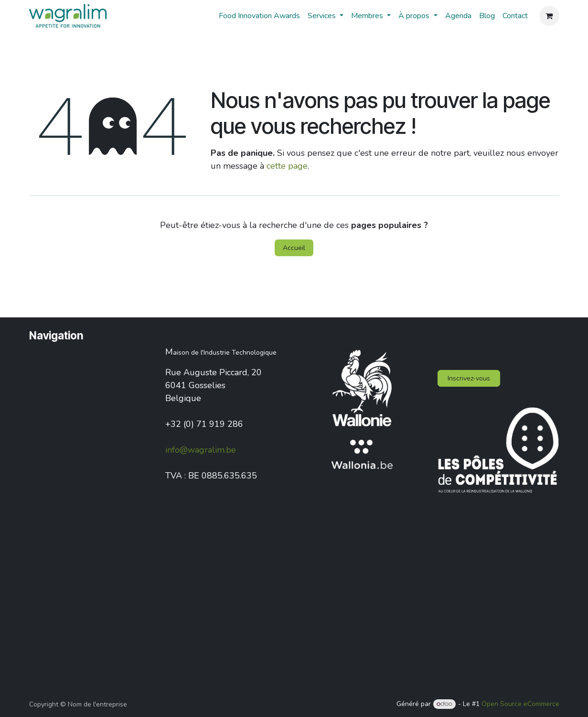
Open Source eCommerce (520, 704)
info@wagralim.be (201, 450)
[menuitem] (259, 16)
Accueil (294, 248)
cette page (287, 166)
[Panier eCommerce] (549, 16)
